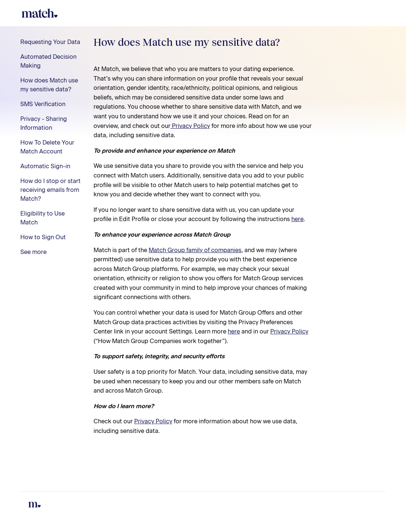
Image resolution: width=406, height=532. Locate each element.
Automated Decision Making (48, 61)
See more (33, 252)
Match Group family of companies (195, 250)
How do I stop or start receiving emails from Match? (50, 190)
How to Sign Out (43, 237)
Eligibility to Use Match (43, 218)
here (297, 219)
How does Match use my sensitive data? (49, 85)
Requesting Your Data (50, 42)
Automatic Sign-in (45, 166)
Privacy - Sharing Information (44, 123)
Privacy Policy (190, 126)
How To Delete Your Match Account (47, 147)
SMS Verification (43, 104)
